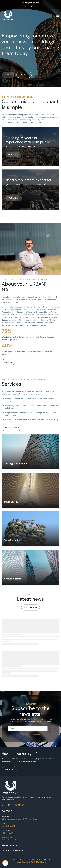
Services (8, 75)
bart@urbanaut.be (9, 826)
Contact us (24, 75)
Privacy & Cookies (21, 862)
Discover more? (11, 428)
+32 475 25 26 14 (9, 833)
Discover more (30, 607)
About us (12, 154)
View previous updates (30, 734)
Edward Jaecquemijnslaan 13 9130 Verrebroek (20, 819)
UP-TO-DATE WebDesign (38, 862)
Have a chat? (14, 198)
